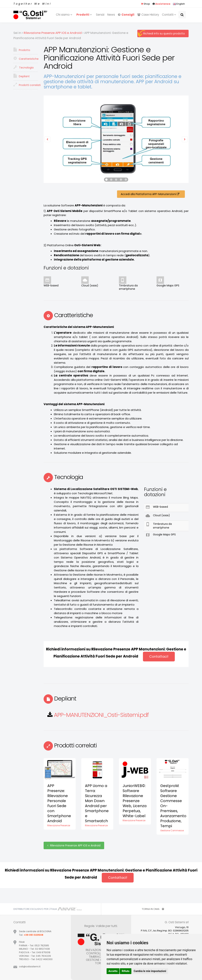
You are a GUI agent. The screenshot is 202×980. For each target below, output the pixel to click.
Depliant (22, 76)
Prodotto (22, 50)
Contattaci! (159, 656)
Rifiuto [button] (126, 971)
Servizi (100, 15)
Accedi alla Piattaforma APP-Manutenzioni (151, 194)
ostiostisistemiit (30, 967)
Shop (145, 4)
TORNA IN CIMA (153, 909)
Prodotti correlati (26, 85)
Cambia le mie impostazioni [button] (150, 971)
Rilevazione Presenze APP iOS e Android (74, 845)
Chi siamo (65, 15)
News (111, 15)
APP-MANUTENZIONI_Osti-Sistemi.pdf (101, 715)
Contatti (170, 15)
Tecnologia (23, 67)
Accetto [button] (113, 971)
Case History (148, 15)
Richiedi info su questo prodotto (164, 33)
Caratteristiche (26, 58)
